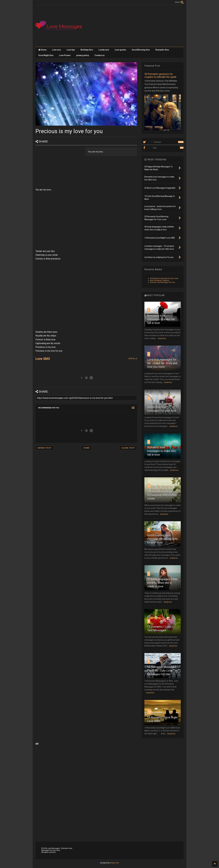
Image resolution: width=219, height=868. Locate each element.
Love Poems (65, 55)
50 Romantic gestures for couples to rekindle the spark (160, 75)
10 (149, 712)
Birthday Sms (87, 50)
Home (42, 50)
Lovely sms (104, 50)
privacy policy (83, 55)
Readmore (162, 339)
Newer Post (45, 448)
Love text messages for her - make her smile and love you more (162, 363)
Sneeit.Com (115, 863)
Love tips (71, 50)
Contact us (100, 55)
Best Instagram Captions (160, 280)
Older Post (128, 448)
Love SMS (43, 359)
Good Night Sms (46, 55)
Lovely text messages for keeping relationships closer (162, 495)
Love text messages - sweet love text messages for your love (162, 407)
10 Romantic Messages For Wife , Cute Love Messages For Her (162, 671)
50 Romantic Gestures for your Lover (164, 278)
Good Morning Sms (141, 50)
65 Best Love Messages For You (162, 282)
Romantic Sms (162, 50)
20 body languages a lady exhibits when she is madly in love (162, 583)
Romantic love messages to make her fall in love (161, 319)
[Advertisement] (133, 26)
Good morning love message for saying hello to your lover (163, 539)
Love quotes (120, 50)
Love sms (57, 50)
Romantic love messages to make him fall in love (161, 451)
